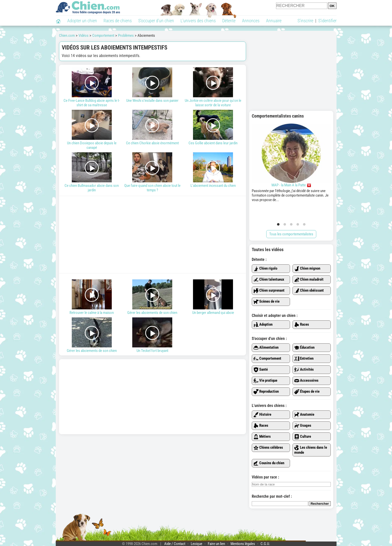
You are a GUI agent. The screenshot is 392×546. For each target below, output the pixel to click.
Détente (229, 21)
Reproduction (266, 392)
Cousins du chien (269, 463)
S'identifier (327, 21)
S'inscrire (305, 21)
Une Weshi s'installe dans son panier (152, 85)
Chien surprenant (269, 291)
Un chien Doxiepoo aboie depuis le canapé (92, 130)
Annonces (251, 21)
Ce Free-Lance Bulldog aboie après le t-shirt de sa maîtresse (92, 87)
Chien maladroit (309, 280)
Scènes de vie (266, 302)
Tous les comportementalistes (291, 234)
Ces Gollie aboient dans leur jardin (213, 128)
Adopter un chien (82, 21)
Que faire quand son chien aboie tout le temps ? (152, 172)
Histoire (262, 415)
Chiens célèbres (268, 448)
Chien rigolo (265, 269)
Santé (261, 370)
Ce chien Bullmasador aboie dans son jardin (92, 172)
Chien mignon (307, 269)
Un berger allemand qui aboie (213, 297)
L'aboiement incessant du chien (213, 170)
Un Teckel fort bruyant (152, 335)
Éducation (304, 348)
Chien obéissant (309, 291)
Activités (304, 370)
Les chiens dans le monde (311, 450)
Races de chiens (118, 21)
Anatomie (304, 415)
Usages (303, 426)
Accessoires (306, 381)
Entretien (304, 359)
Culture (303, 437)
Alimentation (266, 348)
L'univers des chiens (198, 21)
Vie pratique (265, 381)
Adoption (263, 325)
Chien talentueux (269, 280)
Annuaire (274, 21)
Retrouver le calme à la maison (92, 297)
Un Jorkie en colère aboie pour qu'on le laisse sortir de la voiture (213, 87)
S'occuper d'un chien (156, 21)
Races (302, 325)
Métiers (262, 437)
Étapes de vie (307, 392)
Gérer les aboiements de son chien (152, 297)
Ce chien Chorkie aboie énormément (152, 128)
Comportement (267, 359)
